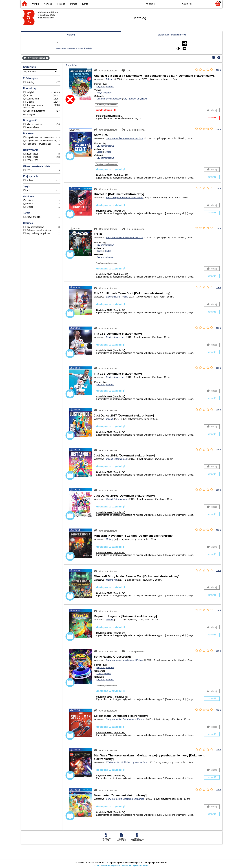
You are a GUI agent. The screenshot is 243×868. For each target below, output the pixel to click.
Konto (85, 4)
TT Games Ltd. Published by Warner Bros (127, 762)
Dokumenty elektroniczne (109, 99)
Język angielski (104, 93)
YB (171, 3)
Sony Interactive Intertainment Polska (124, 138)
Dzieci (100, 152)
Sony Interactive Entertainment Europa (125, 719)
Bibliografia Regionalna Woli (172, 35)
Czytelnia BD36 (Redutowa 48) (112, 175)
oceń (218, 70)
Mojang (110, 539)
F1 (200, 3)
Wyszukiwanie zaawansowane (70, 48)
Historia (61, 4)
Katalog (71, 35)
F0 (195, 3)
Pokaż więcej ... (30, 115)
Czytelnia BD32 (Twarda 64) (111, 211)
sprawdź (212, 118)
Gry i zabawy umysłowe (135, 99)
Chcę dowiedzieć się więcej (107, 865)
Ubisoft (109, 419)
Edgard (110, 79)
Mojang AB (111, 580)
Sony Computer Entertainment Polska (125, 198)
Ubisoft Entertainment (117, 459)
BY (177, 3)
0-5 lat (108, 251)
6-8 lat (108, 152)
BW (164, 3)
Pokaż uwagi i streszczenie (106, 105)
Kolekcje (88, 48)
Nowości (48, 4)
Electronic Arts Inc (115, 337)
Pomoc (74, 4)
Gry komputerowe (105, 87)
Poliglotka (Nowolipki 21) (109, 116)
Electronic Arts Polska (117, 297)
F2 (207, 3)
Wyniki (35, 4)
